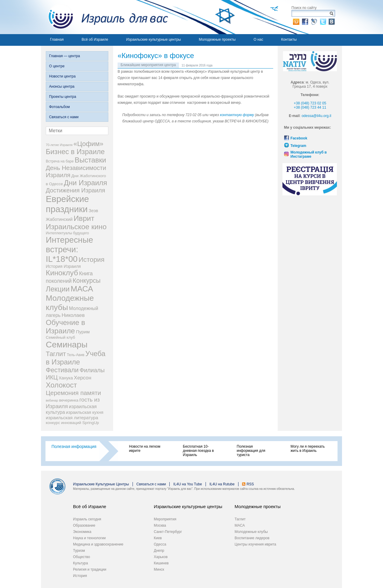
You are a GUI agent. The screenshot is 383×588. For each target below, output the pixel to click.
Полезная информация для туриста (251, 451)
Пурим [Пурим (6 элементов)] (83, 332)
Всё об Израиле (95, 39)
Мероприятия (165, 519)
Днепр (159, 551)
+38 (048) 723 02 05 (310, 103)
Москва (160, 525)
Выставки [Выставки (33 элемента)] (91, 160)
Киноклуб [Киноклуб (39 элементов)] (62, 273)
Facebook (299, 138)
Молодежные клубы (251, 532)
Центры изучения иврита (255, 544)
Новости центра (62, 76)
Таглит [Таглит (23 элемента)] (56, 354)
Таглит (240, 519)
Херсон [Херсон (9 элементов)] (83, 378)
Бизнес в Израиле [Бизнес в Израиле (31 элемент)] (75, 152)
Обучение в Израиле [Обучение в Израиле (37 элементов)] (66, 327)
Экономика (82, 532)
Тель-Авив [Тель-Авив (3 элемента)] (76, 355)
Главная (57, 39)
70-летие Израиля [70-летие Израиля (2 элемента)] (59, 145)
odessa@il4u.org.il (316, 116)
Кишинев (161, 563)
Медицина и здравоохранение (98, 544)
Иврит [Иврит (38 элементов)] (84, 218)
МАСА (240, 525)
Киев (158, 538)
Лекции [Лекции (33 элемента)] (58, 289)
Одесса (160, 544)
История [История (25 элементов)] (92, 260)
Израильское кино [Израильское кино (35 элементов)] (76, 227)
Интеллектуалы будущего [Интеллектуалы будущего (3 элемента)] (67, 233)
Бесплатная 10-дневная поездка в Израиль (198, 451)
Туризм (79, 551)
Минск (159, 569)
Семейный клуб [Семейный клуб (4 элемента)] (60, 337)
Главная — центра (64, 56)
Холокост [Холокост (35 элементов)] (61, 385)
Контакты (289, 39)
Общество (82, 557)
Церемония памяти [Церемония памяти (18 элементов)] (73, 393)
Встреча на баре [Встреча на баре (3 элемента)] (60, 161)
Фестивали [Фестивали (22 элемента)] (62, 370)
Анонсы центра (62, 86)
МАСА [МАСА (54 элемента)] (82, 289)
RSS (250, 484)
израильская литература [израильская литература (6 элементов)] (72, 418)
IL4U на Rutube (222, 484)
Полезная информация (74, 446)
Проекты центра (63, 97)
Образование (84, 525)
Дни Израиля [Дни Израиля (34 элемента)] (85, 183)
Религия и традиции (90, 569)
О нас (258, 39)
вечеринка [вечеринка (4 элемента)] (69, 400)
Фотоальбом (59, 107)
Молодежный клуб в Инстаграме (309, 154)
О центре (57, 66)
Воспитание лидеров (252, 538)
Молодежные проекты (217, 39)
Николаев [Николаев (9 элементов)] (73, 315)
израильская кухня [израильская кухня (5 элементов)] (85, 412)
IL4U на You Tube (188, 484)
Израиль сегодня (87, 519)
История (80, 576)
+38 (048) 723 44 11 (310, 107)
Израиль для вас (105, 17)
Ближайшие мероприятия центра (148, 65)
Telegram (298, 146)
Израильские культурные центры (153, 39)
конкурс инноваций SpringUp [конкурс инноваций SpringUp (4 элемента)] (72, 423)
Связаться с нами (64, 117)
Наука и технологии (89, 538)
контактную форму (237, 115)
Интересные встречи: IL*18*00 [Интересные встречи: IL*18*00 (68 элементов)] (69, 249)
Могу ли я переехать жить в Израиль (308, 449)
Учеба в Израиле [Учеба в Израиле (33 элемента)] (76, 358)
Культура (80, 563)
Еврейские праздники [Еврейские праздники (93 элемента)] (67, 204)
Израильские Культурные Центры (101, 484)
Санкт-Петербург (168, 532)
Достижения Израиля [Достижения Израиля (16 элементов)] (75, 190)
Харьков (161, 557)
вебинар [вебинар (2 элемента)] (52, 400)
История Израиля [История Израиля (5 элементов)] (63, 266)
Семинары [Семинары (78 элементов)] (67, 344)
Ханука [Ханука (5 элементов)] (66, 378)
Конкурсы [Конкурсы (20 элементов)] (87, 281)
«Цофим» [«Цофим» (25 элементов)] (89, 144)
